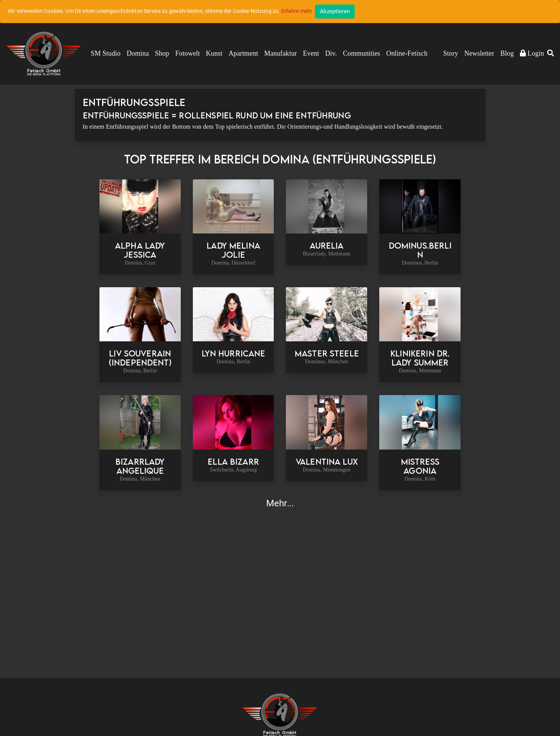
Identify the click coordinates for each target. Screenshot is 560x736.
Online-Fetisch (407, 53)
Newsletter (479, 53)
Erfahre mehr (297, 11)
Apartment (243, 53)
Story (451, 53)
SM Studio (106, 53)
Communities (362, 53)
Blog (507, 53)
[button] (551, 54)
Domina (138, 53)
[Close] (335, 12)
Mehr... (280, 503)
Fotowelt (187, 53)
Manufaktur (281, 53)
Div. (331, 53)
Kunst (214, 53)
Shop (162, 53)
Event (311, 53)
